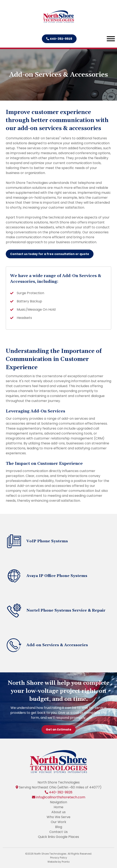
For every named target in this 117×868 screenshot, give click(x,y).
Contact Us (58, 832)
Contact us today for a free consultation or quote (50, 254)
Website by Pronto (58, 862)
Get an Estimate (59, 729)
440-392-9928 (59, 39)
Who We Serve (58, 817)
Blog (59, 827)
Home (58, 807)
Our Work (58, 822)
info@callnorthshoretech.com (61, 797)
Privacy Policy (59, 858)
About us (58, 812)
